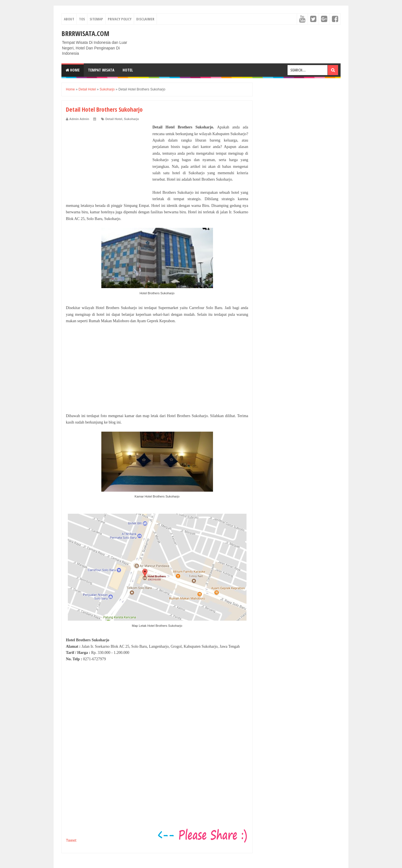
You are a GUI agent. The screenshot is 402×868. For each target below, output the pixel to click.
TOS (82, 19)
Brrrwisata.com (85, 33)
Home (73, 70)
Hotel (128, 70)
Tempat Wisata (101, 70)
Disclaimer (145, 19)
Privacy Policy (120, 19)
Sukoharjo (131, 119)
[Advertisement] (108, 159)
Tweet (71, 840)
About (69, 19)
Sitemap (96, 19)
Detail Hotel (114, 119)
